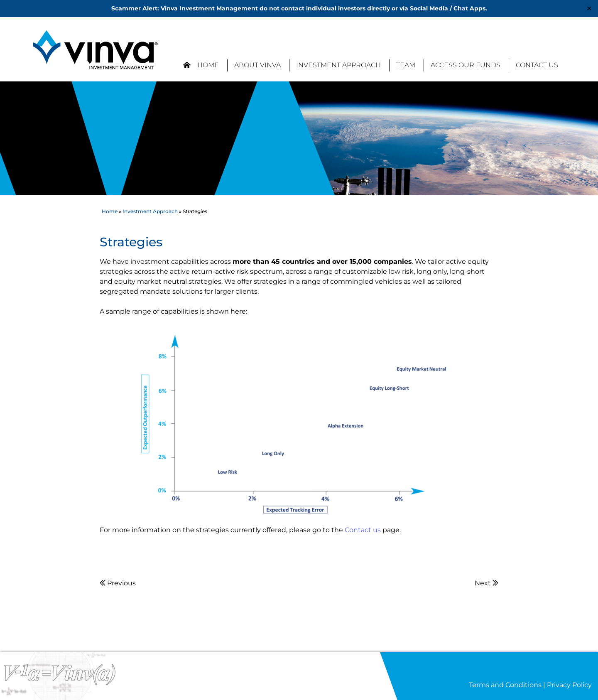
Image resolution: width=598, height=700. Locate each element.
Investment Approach (338, 65)
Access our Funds (466, 65)
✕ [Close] (589, 9)
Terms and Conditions (505, 685)
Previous (118, 583)
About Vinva (257, 65)
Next (486, 583)
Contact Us (537, 65)
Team (406, 65)
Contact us (363, 530)
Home (201, 65)
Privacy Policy (569, 685)
